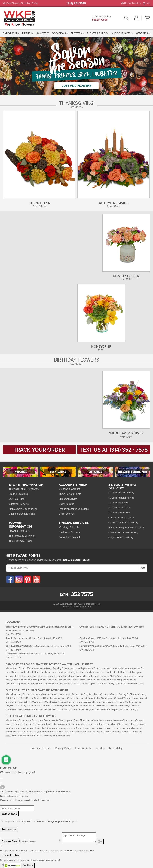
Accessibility (115, 748)
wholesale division (51, 724)
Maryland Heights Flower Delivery (126, 528)
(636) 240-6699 (136, 627)
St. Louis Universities (119, 508)
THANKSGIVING (76, 103)
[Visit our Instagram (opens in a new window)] (19, 579)
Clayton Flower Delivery (121, 538)
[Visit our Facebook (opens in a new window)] (10, 579)
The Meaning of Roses (21, 541)
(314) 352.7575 (76, 3)
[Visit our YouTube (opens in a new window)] (36, 579)
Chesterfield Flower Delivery (123, 532)
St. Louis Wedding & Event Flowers (31, 716)
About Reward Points (70, 494)
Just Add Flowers (76, 86)
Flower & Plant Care (19, 531)
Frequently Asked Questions (74, 509)
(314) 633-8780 (13, 650)
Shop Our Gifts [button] (121, 33)
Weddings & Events (69, 527)
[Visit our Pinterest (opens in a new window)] (27, 579)
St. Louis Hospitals (118, 503)
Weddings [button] (142, 33)
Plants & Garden (98, 33)
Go (143, 568)
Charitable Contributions (22, 514)
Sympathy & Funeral (69, 537)
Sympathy (43, 33)
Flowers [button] (76, 33)
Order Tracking (66, 504)
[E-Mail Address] (72, 568)
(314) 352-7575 (13, 658)
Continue (28, 865)
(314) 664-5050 (13, 634)
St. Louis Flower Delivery (121, 493)
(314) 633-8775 (87, 642)
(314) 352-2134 (87, 650)
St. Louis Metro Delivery (122, 487)
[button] (136, 18)
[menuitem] (12, 33)
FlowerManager (84, 607)
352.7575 (77, 594)
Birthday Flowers (76, 360)
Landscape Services (69, 532)
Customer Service (68, 499)
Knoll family (86, 672)
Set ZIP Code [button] (100, 20)
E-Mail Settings (67, 514)
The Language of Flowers (22, 536)
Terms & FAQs (83, 748)
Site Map (100, 748)
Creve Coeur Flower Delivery (123, 523)
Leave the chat (10, 855)
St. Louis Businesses (119, 513)
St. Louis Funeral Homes (121, 498)
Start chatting (9, 814)
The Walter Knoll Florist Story (24, 489)
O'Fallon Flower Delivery (121, 518)
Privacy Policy (63, 748)
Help (148, 3)
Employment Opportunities (23, 509)
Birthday (28, 33)
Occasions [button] (59, 33)
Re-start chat (9, 829)
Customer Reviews (19, 504)
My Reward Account (69, 489)
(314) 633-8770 (13, 642)
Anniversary (11, 33)
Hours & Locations (133, 3)
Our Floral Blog (17, 499)
